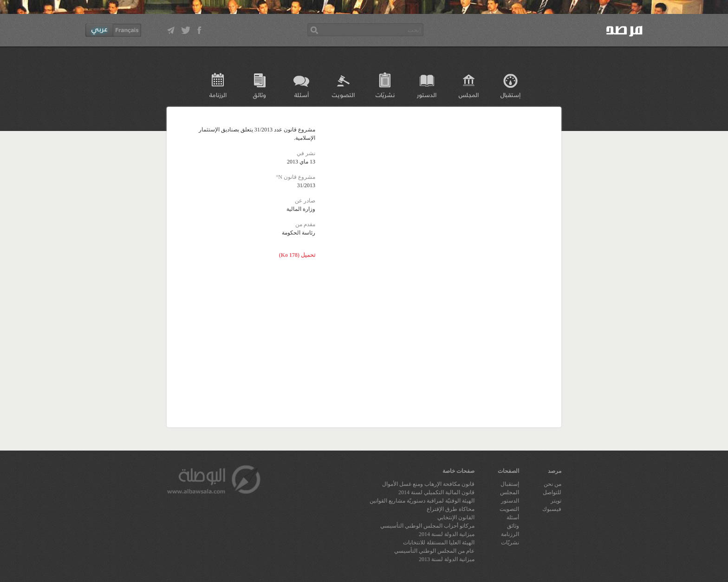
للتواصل (552, 492)
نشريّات (385, 95)
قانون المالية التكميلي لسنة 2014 (436, 492)
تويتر (556, 501)
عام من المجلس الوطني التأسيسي (434, 551)
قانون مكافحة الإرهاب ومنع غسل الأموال (428, 484)
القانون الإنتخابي (456, 517)
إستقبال (510, 95)
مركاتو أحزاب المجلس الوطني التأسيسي (427, 526)
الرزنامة (218, 95)
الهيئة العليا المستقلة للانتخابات (439, 543)
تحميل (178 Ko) (297, 255)
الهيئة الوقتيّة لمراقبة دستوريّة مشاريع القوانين (422, 501)
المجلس (469, 95)
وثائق (260, 95)
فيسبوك (552, 509)
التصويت (343, 95)
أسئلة (302, 95)
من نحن (552, 484)
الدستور (427, 95)
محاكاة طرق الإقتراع (451, 509)
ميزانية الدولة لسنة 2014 (447, 534)
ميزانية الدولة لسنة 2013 (447, 559)
